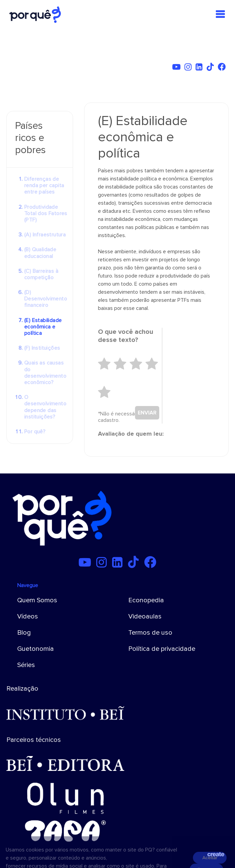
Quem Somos (37, 600)
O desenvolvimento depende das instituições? (45, 407)
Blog (24, 633)
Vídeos (28, 616)
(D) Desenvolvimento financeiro (46, 299)
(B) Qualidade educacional (40, 253)
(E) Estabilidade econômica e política (43, 327)
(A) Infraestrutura (45, 235)
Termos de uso (150, 633)
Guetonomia (36, 649)
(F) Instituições (42, 348)
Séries (26, 665)
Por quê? (35, 432)
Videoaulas (145, 616)
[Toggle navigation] (220, 15)
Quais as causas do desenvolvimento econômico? (45, 373)
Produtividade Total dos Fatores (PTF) (46, 213)
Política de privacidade (162, 649)
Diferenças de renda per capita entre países (44, 185)
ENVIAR (147, 413)
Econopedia (146, 600)
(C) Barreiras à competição (41, 274)
